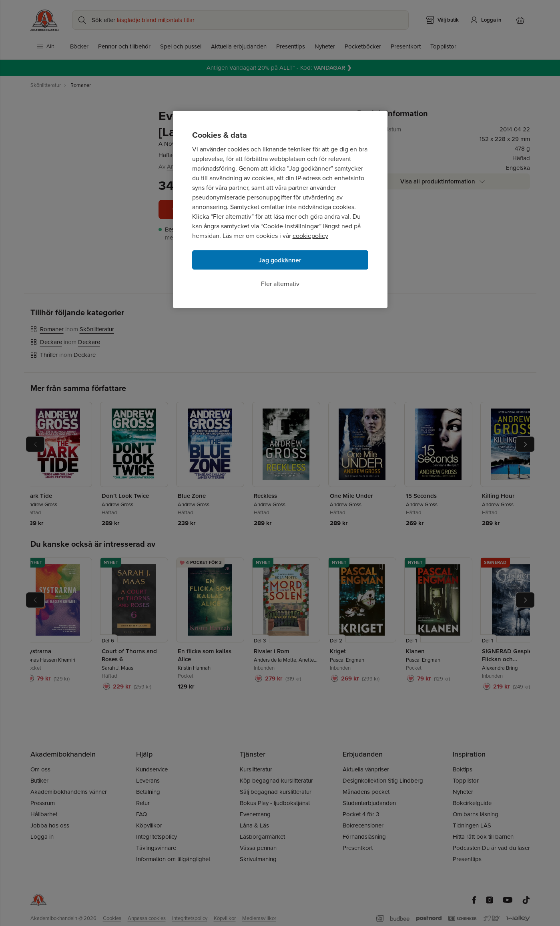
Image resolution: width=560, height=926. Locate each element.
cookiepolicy (310, 236)
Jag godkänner (280, 260)
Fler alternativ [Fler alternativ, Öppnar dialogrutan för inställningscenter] (280, 284)
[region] (280, 209)
